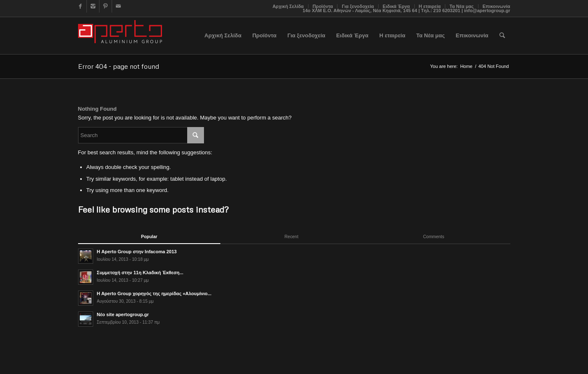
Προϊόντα (323, 6)
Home (466, 66)
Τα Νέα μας (462, 6)
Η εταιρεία (430, 6)
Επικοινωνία (497, 6)
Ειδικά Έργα (396, 6)
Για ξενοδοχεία (358, 6)
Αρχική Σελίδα (288, 6)
